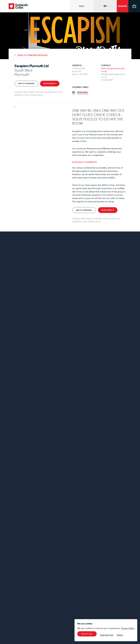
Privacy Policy (128, 628)
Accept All (87, 634)
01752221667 (107, 80)
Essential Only (107, 635)
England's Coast (18, 6)
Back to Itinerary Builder (33, 55)
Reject (120, 635)
